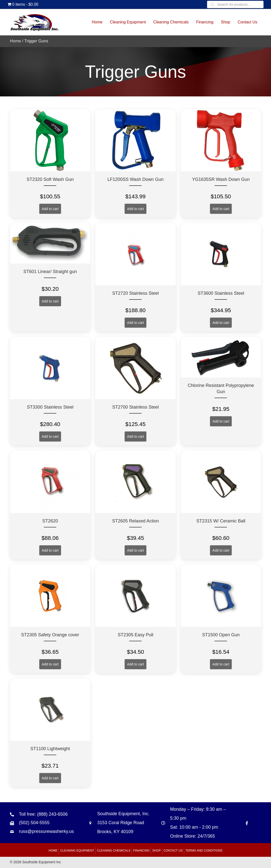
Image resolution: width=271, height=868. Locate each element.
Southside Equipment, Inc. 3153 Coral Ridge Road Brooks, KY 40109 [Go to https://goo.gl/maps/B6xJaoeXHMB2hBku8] (123, 823)
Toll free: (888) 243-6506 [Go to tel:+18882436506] (43, 814)
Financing (141, 851)
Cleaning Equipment (77, 851)
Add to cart (50, 209)
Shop (157, 851)
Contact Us (173, 851)
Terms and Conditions (204, 851)
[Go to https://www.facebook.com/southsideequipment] (247, 823)
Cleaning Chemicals (114, 851)
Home (15, 41)
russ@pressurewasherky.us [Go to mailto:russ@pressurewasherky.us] (46, 831)
